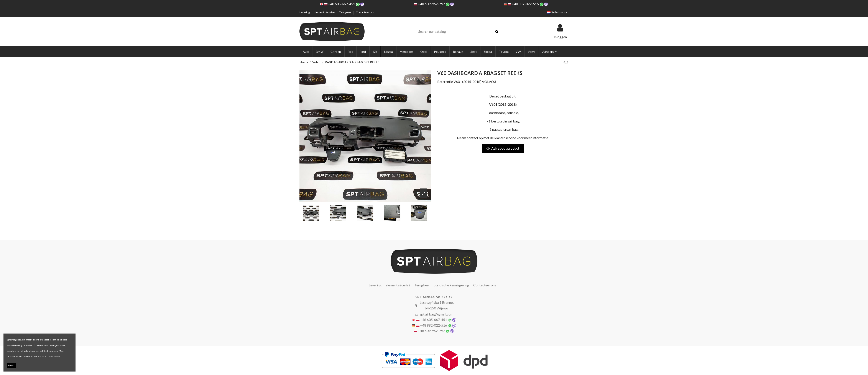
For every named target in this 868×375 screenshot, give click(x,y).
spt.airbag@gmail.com (436, 314)
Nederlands (558, 12)
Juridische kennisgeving (452, 285)
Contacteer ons (365, 12)
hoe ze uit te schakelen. (49, 356)
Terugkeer (345, 12)
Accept (11, 365)
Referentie (445, 82)
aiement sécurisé (325, 12)
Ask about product (503, 148)
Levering (305, 12)
